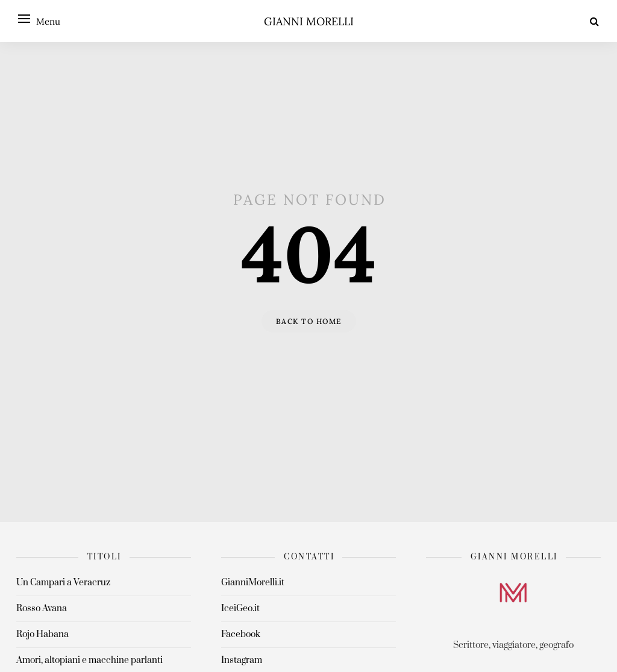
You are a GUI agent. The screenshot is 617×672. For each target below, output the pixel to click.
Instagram (242, 660)
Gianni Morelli (309, 21)
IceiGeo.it (240, 608)
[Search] (594, 21)
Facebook (241, 634)
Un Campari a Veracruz (63, 583)
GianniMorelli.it (253, 583)
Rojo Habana (42, 634)
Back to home (309, 321)
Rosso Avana (42, 608)
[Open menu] (24, 19)
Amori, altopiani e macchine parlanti (89, 660)
